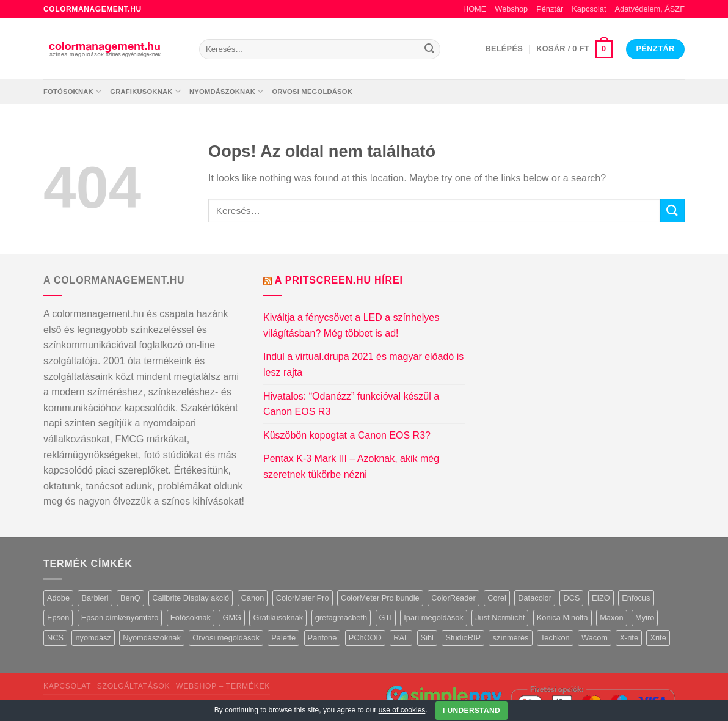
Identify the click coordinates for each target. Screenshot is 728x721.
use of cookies (402, 710)
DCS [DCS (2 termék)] (571, 598)
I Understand (471, 711)
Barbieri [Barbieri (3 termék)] (95, 598)
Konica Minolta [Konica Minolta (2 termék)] (562, 617)
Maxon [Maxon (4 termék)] (611, 617)
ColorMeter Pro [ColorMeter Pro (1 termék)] (303, 598)
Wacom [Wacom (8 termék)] (595, 638)
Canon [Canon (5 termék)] (253, 598)
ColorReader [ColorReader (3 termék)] (453, 598)
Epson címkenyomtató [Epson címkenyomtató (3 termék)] (120, 617)
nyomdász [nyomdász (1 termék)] (93, 638)
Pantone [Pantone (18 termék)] (322, 638)
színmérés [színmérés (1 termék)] (510, 638)
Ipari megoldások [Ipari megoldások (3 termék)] (433, 617)
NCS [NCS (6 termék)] (55, 638)
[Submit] (429, 49)
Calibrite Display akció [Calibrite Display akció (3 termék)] (191, 598)
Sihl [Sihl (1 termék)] (427, 638)
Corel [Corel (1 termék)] (497, 598)
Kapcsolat (589, 9)
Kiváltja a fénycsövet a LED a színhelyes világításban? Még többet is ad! (351, 325)
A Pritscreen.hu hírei (339, 280)
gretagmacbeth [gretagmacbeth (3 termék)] (341, 617)
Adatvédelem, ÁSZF (650, 9)
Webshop (511, 9)
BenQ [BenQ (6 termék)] (130, 598)
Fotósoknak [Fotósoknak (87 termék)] (191, 617)
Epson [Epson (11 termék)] (58, 617)
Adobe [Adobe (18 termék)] (58, 598)
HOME (475, 9)
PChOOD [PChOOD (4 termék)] (365, 638)
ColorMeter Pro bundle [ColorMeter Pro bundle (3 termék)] (380, 598)
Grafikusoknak (145, 91)
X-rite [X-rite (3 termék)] (629, 638)
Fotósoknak (72, 91)
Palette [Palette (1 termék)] (283, 638)
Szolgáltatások (133, 686)
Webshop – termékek (223, 686)
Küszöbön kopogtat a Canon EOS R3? (347, 435)
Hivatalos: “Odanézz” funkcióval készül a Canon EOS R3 (351, 404)
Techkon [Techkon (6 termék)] (555, 638)
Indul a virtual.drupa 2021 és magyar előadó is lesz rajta (363, 364)
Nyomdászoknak (226, 91)
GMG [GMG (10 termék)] (232, 617)
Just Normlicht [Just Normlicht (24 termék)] (500, 617)
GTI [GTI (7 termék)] (386, 617)
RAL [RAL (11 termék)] (401, 638)
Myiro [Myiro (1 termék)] (645, 617)
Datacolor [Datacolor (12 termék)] (535, 598)
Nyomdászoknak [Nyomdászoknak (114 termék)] (152, 638)
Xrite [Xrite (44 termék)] (658, 638)
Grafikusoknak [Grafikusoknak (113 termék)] (278, 617)
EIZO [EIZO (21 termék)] (601, 598)
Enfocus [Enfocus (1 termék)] (636, 598)
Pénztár (550, 9)
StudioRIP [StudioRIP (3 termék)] (463, 638)
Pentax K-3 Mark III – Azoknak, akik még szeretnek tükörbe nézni (351, 467)
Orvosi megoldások (312, 92)
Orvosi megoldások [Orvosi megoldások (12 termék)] (226, 638)
